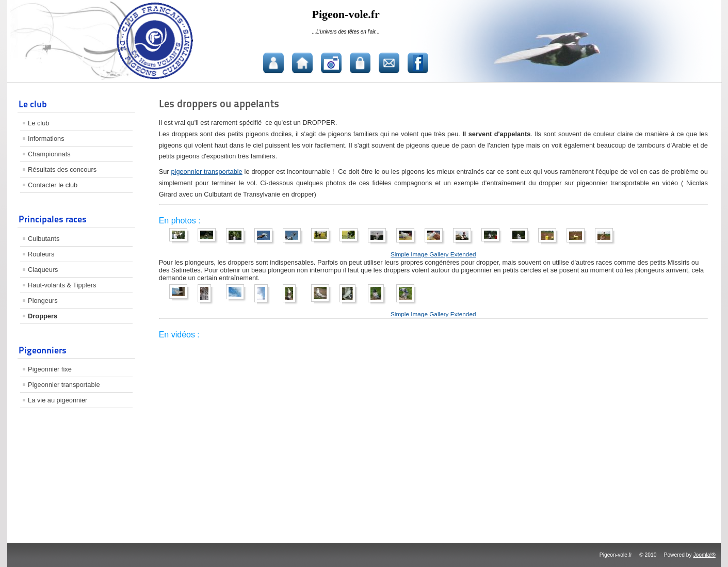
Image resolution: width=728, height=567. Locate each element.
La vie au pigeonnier (58, 400)
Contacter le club (53, 185)
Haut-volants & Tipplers (62, 285)
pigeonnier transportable (206, 172)
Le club (38, 123)
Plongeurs (43, 301)
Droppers (43, 316)
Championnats (49, 154)
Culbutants (44, 239)
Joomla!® (704, 555)
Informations (46, 139)
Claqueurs (43, 270)
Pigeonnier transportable (64, 385)
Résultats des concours (62, 169)
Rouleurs (41, 254)
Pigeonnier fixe (50, 369)
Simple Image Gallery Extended (433, 254)
